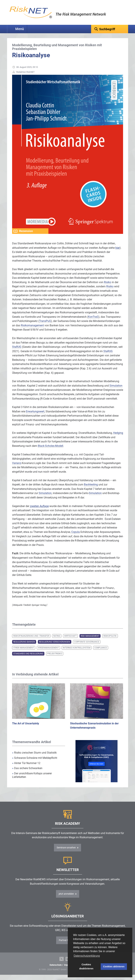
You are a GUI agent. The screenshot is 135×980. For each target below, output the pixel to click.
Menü (20, 29)
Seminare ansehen (66, 853)
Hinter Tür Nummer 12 (26, 768)
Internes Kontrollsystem (77, 653)
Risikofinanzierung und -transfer (31, 641)
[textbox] (110, 29)
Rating (57, 641)
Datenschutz (56, 970)
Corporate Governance (87, 647)
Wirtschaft (70, 641)
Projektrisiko (55, 659)
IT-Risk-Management (24, 653)
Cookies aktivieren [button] (114, 967)
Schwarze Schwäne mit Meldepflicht (35, 763)
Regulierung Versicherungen (55, 647)
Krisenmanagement (48, 653)
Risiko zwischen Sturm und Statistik (34, 758)
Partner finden (66, 945)
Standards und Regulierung (28, 659)
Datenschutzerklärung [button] (87, 956)
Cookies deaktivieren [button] (86, 967)
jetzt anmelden (66, 899)
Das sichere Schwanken (27, 773)
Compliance (101, 653)
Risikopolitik (110, 641)
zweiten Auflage (39, 511)
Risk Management (90, 641)
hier (118, 253)
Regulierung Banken (24, 647)
